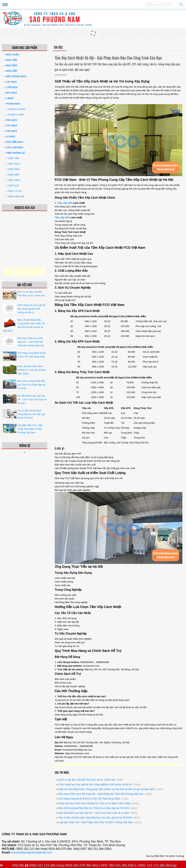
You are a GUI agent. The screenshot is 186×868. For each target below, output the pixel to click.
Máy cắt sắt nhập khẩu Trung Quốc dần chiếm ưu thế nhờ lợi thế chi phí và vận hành (107, 789)
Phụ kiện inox (14, 142)
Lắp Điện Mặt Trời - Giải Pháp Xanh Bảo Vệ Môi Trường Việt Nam (96, 822)
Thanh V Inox (16, 115)
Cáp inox (11, 131)
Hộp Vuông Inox (16, 76)
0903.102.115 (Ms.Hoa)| (45, 865)
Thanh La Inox (16, 109)
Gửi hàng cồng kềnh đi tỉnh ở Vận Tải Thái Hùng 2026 (89, 799)
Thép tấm (13, 158)
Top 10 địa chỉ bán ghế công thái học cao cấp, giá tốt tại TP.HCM (95, 818)
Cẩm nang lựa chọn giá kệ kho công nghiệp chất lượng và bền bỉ (95, 784)
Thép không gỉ (15, 153)
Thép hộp (13, 175)
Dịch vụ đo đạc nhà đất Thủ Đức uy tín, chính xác (87, 780)
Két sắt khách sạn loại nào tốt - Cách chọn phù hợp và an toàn (94, 813)
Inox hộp (11, 71)
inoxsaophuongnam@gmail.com (31, 852)
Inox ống (12, 65)
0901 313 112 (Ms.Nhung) (157, 865)
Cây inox (11, 126)
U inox (10, 98)
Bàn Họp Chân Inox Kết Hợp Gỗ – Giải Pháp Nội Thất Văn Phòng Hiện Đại (101, 794)
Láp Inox (11, 82)
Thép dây (13, 186)
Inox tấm (11, 60)
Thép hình (14, 180)
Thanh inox (13, 104)
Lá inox (10, 136)
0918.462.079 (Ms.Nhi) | (83, 865)
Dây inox (11, 93)
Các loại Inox (14, 147)
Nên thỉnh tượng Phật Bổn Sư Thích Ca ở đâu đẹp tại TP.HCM (94, 808)
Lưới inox (12, 87)
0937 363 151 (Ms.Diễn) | (119, 865)
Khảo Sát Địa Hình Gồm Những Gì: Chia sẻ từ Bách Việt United (95, 803)
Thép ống (14, 169)
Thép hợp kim (16, 197)
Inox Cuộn (12, 55)
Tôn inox (11, 120)
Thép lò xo (15, 191)
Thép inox (14, 164)
